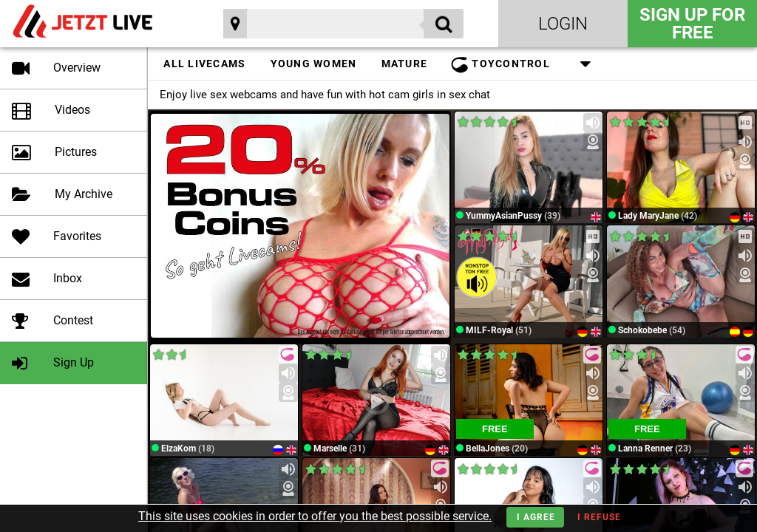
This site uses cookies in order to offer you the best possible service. (315, 516)
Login (563, 24)
